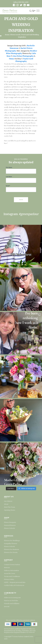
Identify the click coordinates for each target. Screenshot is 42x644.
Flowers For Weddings (12, 541)
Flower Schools (9, 528)
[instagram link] (18, 5)
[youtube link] (28, 5)
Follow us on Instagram (12, 598)
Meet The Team (9, 507)
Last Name (9, 177)
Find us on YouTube (11, 601)
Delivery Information (12, 571)
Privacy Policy (9, 579)
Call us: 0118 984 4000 (21, 2)
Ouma (11, 59)
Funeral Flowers (10, 525)
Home (7, 35)
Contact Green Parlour (12, 565)
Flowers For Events (11, 552)
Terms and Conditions (12, 576)
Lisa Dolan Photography (23, 56)
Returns (7, 568)
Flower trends (15, 35)
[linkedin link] (25, 5)
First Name (9, 167)
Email (8, 186)
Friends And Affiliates (12, 604)
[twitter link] (21, 5)
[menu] (38, 11)
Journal (7, 606)
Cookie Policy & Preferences (14, 585)
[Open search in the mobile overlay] (30, 11)
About (6, 504)
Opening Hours (10, 510)
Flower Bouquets (10, 522)
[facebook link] (14, 5)
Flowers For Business (12, 549)
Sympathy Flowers (11, 544)
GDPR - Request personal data (15, 582)
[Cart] (33, 11)
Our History (8, 501)
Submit (21, 200)
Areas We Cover (10, 573)
